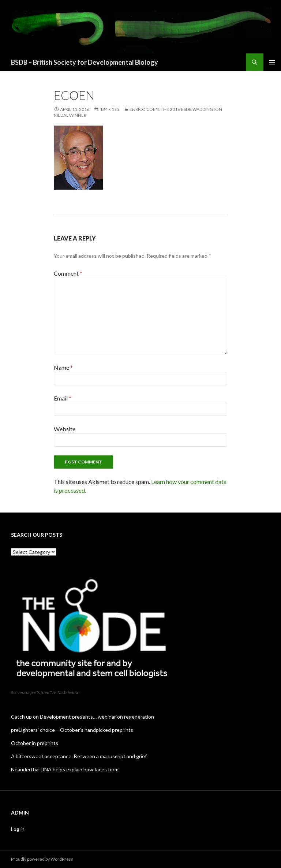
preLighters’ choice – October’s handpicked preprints (72, 730)
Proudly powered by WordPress (42, 859)
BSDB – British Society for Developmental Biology (85, 62)
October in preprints (35, 743)
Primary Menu (272, 62)
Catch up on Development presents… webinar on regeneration (83, 717)
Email (63, 398)
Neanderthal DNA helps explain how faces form (65, 769)
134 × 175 (110, 109)
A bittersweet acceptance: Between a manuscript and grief (79, 756)
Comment (68, 273)
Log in (18, 829)
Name (63, 367)
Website (65, 429)
